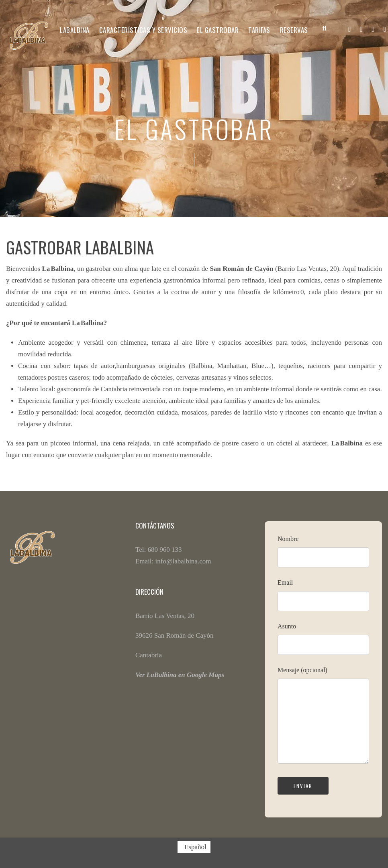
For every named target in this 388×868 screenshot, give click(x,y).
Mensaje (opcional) (323, 720)
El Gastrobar (218, 30)
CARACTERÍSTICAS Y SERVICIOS (143, 30)
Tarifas (259, 30)
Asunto (323, 642)
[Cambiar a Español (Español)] (194, 847)
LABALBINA (75, 30)
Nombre (323, 555)
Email (323, 598)
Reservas (294, 30)
